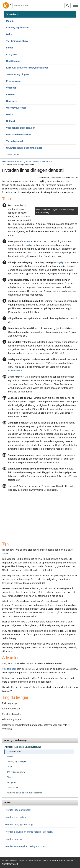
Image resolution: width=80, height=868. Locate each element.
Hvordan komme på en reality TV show (25, 846)
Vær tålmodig (9, 669)
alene (29, 241)
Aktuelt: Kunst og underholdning (23, 747)
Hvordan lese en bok (15, 817)
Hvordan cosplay (13, 839)
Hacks (10, 114)
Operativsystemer (16, 108)
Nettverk (11, 121)
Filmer (10, 48)
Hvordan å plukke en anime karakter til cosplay (29, 832)
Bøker (9, 34)
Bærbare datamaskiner (19, 134)
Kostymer (12, 54)
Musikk (10, 21)
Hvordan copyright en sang (19, 824)
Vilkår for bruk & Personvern (57, 861)
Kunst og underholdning (28, 161)
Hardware (11, 101)
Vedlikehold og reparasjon (21, 128)
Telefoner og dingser (18, 74)
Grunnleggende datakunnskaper (24, 148)
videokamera (15, 370)
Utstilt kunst (13, 61)
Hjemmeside (8, 161)
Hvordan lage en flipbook (18, 810)
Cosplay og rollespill (18, 28)
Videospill (12, 88)
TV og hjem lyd (14, 141)
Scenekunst (13, 14)
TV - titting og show (17, 41)
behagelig (58, 262)
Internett (11, 94)
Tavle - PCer (13, 154)
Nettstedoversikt (10, 864)
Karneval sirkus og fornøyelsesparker (27, 68)
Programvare (13, 81)
